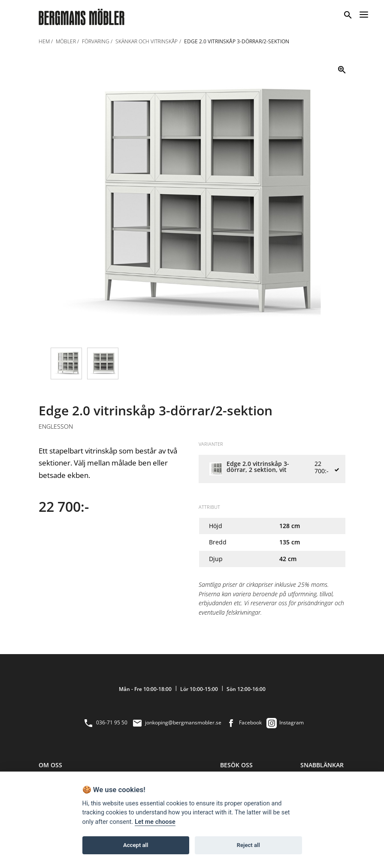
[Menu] (364, 13)
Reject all (248, 845)
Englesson (56, 426)
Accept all (136, 845)
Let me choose (155, 822)
